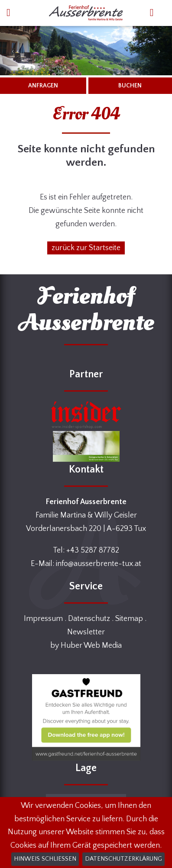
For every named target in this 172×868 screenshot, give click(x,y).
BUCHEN (130, 86)
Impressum (43, 619)
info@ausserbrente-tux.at (99, 564)
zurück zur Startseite (86, 248)
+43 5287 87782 (93, 550)
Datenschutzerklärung (123, 859)
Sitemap (129, 619)
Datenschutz (89, 619)
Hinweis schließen (45, 859)
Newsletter (86, 632)
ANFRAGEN (43, 86)
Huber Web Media (91, 646)
